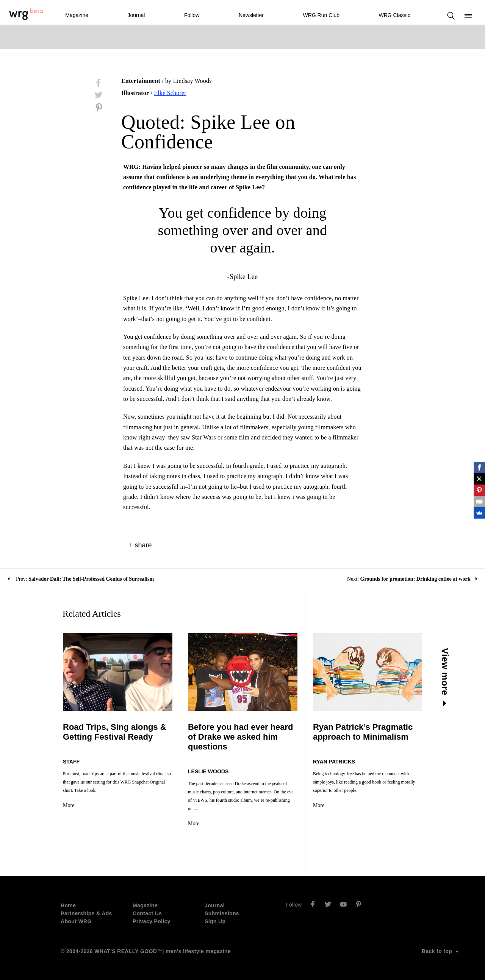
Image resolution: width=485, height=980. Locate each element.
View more (445, 677)
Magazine (77, 15)
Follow (192, 15)
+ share (140, 545)
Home (68, 905)
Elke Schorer (170, 93)
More (69, 805)
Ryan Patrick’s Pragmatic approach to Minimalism (363, 732)
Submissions (222, 913)
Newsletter (251, 15)
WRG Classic (394, 15)
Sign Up (215, 921)
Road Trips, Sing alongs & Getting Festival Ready (115, 732)
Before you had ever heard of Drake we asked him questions (241, 737)
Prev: (81, 579)
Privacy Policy (152, 921)
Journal (136, 15)
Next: (412, 579)
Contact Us (147, 913)
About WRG (76, 921)
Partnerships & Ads (86, 913)
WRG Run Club (321, 15)
